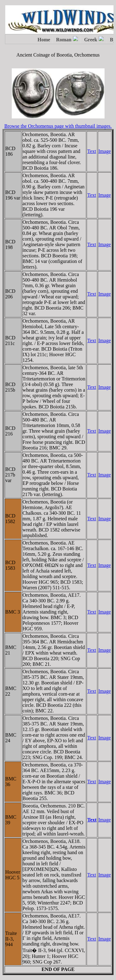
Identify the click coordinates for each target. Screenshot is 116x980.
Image (105, 151)
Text (92, 151)
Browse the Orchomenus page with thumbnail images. (58, 126)
